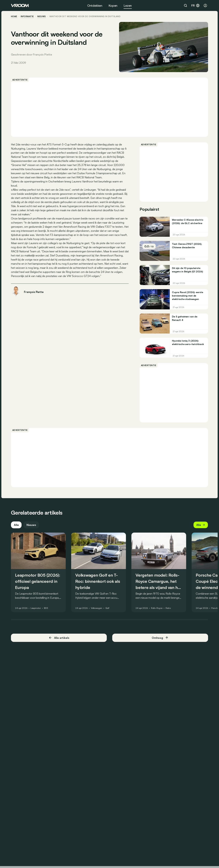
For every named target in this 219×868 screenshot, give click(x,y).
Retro (168, 608)
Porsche (215, 608)
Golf (107, 608)
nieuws (42, 16)
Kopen (113, 5)
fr (196, 5)
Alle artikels (59, 638)
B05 (46, 608)
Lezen (128, 5)
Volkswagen (96, 608)
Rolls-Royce (157, 608)
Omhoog (160, 638)
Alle (16, 525)
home (14, 16)
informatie (27, 16)
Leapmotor (36, 608)
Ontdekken (95, 5)
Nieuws (31, 525)
